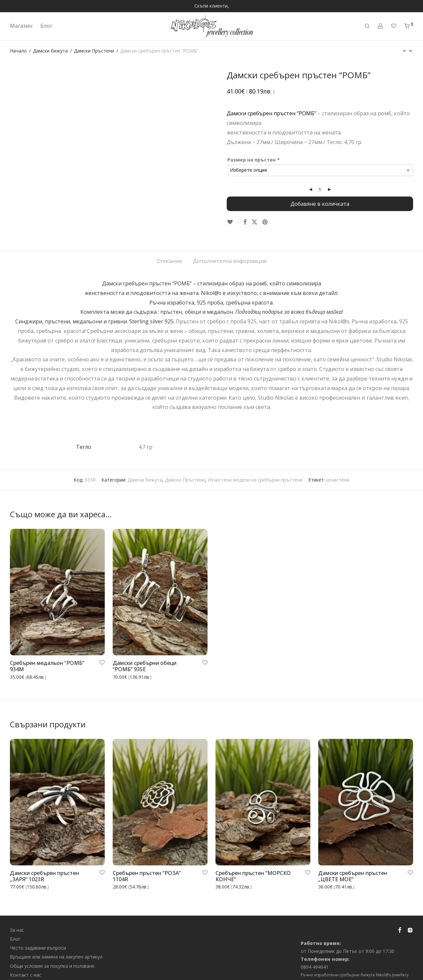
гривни (117, 314)
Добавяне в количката (320, 204)
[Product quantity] (320, 190)
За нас (17, 923)
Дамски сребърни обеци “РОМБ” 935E (145, 659)
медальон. (221, 305)
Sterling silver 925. (153, 314)
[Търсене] (367, 26)
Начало (18, 51)
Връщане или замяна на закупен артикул (56, 950)
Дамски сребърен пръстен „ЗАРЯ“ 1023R (44, 869)
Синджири (29, 314)
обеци (193, 305)
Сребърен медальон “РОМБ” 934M (47, 659)
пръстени (58, 314)
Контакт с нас (26, 968)
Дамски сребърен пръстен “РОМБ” (271, 113)
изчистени (338, 472)
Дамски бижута (50, 51)
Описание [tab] (169, 254)
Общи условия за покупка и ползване (52, 959)
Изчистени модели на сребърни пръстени (255, 472)
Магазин (21, 26)
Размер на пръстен (254, 160)
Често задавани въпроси (38, 941)
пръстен (171, 305)
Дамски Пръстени (94, 51)
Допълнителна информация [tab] (230, 254)
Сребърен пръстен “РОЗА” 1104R (147, 869)
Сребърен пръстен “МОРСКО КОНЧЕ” (253, 869)
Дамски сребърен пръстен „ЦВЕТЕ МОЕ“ (353, 869)
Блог (46, 26)
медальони (87, 314)
